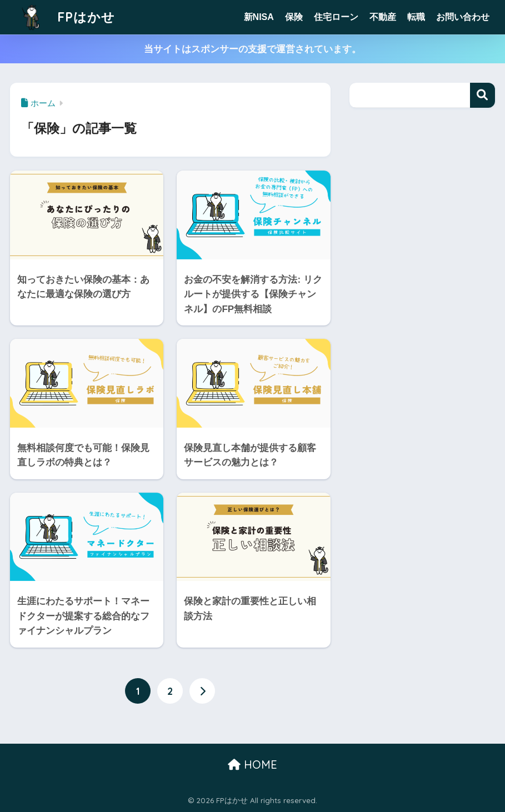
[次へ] (202, 691)
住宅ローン (336, 17)
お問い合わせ (463, 17)
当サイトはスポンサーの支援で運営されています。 (252, 49)
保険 (294, 17)
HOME (252, 765)
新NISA (259, 17)
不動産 (383, 17)
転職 (416, 17)
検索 (482, 95)
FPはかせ (64, 17)
